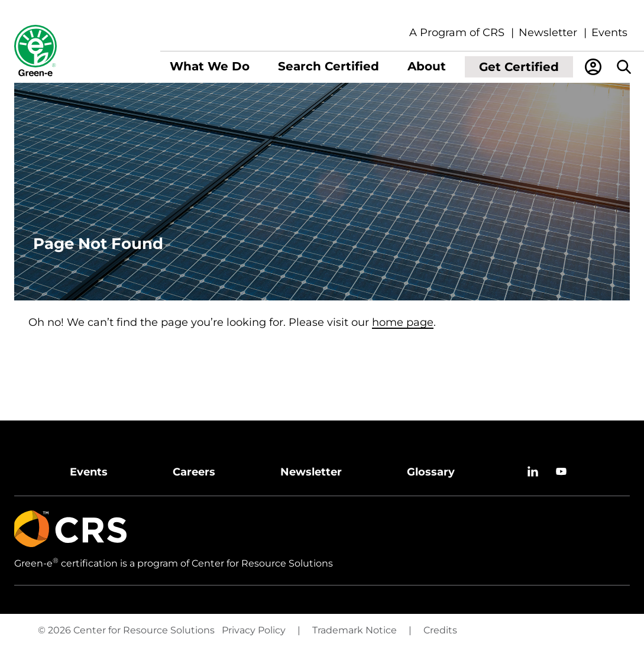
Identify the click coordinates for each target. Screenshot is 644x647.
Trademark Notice (355, 630)
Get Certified (519, 67)
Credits (440, 630)
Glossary (431, 472)
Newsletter (548, 33)
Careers (194, 472)
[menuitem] (210, 67)
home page (403, 322)
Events (609, 33)
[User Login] (593, 67)
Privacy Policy (254, 630)
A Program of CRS (457, 33)
